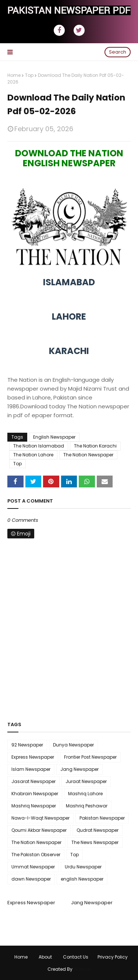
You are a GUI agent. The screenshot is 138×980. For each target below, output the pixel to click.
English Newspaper (54, 437)
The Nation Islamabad (39, 446)
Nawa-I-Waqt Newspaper (40, 818)
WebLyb (82, 969)
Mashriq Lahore (85, 794)
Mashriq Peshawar (87, 806)
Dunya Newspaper (73, 745)
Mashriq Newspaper (34, 806)
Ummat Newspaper (33, 867)
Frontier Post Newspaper (90, 757)
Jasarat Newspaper (33, 781)
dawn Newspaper (31, 879)
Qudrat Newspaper (98, 830)
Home (14, 75)
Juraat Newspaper (86, 781)
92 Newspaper (27, 745)
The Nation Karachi (95, 446)
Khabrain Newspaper (35, 794)
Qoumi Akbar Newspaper (39, 830)
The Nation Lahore (33, 455)
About (45, 957)
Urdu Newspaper (83, 867)
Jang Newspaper (79, 769)
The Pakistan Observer (36, 855)
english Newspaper (82, 879)
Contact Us (76, 957)
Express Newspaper (33, 757)
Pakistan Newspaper (102, 818)
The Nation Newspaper (88, 455)
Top (29, 75)
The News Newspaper (95, 842)
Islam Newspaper (31, 769)
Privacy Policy (113, 957)
